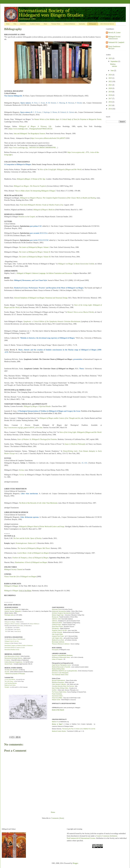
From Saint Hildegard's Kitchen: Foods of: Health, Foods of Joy (42, 205)
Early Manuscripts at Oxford (12, 656)
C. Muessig (61, 103)
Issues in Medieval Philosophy (75, 444)
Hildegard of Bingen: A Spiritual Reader (37, 406)
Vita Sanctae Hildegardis (13, 96)
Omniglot (7, 687)
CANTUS (54, 621)
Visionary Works (56, 24)
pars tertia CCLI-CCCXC (39, 240)
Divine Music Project (57, 627)
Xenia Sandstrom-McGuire (114, 48)
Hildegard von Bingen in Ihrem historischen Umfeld (76, 264)
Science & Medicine (70, 24)
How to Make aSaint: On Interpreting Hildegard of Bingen (35, 191)
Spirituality (82, 24)
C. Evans (42, 103)
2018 (110, 95)
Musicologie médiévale (58, 642)
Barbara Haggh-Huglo (58, 615)
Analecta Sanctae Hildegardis (13, 611)
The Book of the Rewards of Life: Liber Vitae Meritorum (38, 503)
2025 (110, 58)
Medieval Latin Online (10, 685)
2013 (6, 629)
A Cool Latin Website (10, 679)
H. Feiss (35, 103)
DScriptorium (55, 629)
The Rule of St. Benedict (11, 670)
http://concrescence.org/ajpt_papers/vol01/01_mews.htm (23, 428)
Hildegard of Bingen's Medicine (44, 210)
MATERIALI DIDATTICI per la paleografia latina (65, 671)
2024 (110, 75)
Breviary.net (55, 617)
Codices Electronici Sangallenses (13, 662)
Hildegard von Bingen (10, 622)
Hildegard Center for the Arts (12, 641)
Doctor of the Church (58, 710)
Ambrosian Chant (57, 609)
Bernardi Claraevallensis (58, 680)
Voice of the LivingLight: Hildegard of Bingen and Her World (60, 169)
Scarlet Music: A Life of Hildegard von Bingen (33, 553)
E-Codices (7, 660)
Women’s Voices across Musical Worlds (81, 312)
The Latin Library (9, 681)
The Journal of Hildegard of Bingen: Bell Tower (34, 548)
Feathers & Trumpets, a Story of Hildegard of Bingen (30, 558)
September (114, 61)
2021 (110, 85)
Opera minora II (26, 112)
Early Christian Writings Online (60, 688)
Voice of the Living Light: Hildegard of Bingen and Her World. (81, 432)
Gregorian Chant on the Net (59, 630)
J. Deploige (46, 112)
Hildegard (7, 643)
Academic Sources (35, 24)
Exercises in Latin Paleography (60, 673)
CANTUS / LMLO (57, 619)
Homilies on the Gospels (27, 217)
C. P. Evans (37, 112)
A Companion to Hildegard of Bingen (18, 164)
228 (24, 626)
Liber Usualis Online (57, 634)
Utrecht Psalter (9, 664)
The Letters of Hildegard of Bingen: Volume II (34, 252)
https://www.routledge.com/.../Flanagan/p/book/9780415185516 (31, 129)
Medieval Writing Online (58, 669)
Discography (55, 650)
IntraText (54, 690)
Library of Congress (57, 659)
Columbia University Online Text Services (63, 686)
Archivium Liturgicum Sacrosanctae (61, 613)
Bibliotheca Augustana (58, 682)
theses (18, 629)
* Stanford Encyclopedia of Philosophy (15, 674)
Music (45, 24)
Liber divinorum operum (29, 517)
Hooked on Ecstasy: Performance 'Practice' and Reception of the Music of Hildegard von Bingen (49, 288)
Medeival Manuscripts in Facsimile (61, 667)
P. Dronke (79, 103)
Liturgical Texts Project (58, 636)
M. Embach (62, 112)
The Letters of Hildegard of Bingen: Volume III (35, 257)
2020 (110, 88)
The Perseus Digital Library (59, 692)
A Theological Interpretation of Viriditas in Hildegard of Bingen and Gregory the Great (49, 411)
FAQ (15, 24)
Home (8, 24)
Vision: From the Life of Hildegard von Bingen (20, 577)
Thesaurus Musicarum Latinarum (61, 644)
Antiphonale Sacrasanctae (59, 611)
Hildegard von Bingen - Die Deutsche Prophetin (30, 186)
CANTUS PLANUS (57, 623)
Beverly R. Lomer (114, 33)
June (112, 71)
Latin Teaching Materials (11, 683)
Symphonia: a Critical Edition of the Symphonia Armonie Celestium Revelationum (52, 322)
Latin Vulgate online (57, 638)
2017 (110, 99)
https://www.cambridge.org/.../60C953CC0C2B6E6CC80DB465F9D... (33, 148)
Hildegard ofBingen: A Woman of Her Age (31, 179)
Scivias (21, 470)
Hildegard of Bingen (11, 586)
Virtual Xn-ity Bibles (57, 698)
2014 (6, 628)
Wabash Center (56, 700)
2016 (110, 102)
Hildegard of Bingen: (18, 591)
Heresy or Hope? (57, 724)
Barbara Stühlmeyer (34, 624)
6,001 (19, 626)
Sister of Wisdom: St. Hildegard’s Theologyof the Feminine (37, 439)
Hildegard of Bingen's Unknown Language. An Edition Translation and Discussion (44, 273)
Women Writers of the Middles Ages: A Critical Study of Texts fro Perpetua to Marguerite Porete (68, 119)
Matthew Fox (55, 722)
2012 (6, 631)
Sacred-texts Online (57, 696)
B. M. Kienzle (51, 103)
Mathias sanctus (114, 65)
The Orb (7, 672)
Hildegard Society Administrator (114, 38)
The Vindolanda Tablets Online (60, 675)
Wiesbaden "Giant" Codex (12, 609)
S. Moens (54, 112)
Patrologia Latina (9, 615)
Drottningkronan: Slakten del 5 (26, 543)
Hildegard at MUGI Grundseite (12, 624)
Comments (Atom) (58, 818)
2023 (110, 78)
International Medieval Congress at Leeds (15, 648)
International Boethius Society (12, 650)
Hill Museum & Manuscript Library (61, 657)
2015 (110, 105)
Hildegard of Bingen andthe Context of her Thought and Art (60, 418)
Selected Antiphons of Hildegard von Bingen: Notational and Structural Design (41, 298)
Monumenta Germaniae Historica (13, 658)
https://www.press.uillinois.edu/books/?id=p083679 (48, 138)
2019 (110, 92)
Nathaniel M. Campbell (116, 42)
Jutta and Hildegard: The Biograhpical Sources (29, 134)
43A (86, 463)
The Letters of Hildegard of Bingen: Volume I (34, 247)
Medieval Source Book (58, 640)
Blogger (75, 863)
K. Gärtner (70, 112)
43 (82, 463)
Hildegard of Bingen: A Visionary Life (35, 126)
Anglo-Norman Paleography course (61, 665)
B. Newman (70, 103)
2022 (110, 81)
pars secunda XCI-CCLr (39, 233)
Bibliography (93, 24)
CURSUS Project (57, 625)
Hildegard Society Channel (13, 569)
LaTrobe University (57, 632)
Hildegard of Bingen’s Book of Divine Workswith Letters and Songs (42, 527)
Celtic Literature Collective (59, 684)
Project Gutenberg (57, 694)
